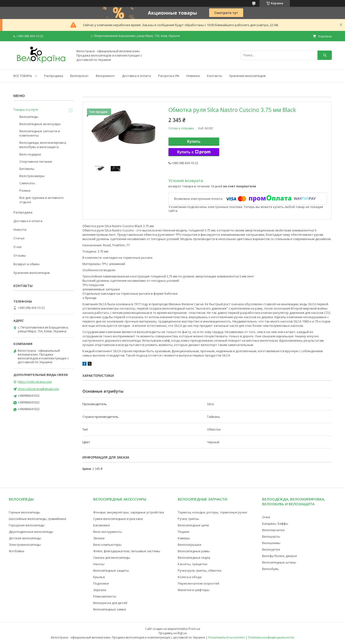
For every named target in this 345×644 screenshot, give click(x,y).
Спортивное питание (36, 161)
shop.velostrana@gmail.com (38, 389)
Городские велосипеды (27, 525)
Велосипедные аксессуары (40, 124)
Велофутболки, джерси (279, 556)
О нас (18, 247)
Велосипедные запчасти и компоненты (40, 133)
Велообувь (270, 569)
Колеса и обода (190, 577)
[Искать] (325, 55)
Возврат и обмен (26, 264)
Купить (194, 141)
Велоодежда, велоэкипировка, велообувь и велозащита (43, 145)
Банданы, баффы (275, 523)
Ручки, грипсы (188, 519)
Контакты (215, 76)
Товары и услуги (26, 109)
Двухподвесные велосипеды (31, 532)
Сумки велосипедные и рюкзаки (118, 519)
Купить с (194, 152)
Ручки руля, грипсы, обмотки (200, 570)
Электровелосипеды (25, 545)
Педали (184, 532)
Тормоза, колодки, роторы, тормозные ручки (212, 512)
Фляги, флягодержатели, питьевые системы (127, 551)
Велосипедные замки (110, 609)
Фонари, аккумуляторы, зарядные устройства (129, 512)
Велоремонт (105, 76)
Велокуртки (271, 549)
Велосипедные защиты (111, 570)
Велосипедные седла (194, 558)
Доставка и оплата (136, 76)
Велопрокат (79, 76)
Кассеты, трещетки (193, 564)
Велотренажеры (32, 176)
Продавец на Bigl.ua (173, 633)
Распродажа (54, 76)
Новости (20, 230)
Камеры (184, 538)
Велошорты (271, 536)
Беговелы (27, 169)
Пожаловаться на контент (227, 637)
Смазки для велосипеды (112, 558)
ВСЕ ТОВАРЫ (23, 76)
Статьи (19, 238)
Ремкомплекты (105, 596)
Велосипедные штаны (279, 562)
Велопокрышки (190, 545)
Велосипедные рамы (194, 551)
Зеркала (100, 590)
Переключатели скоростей (198, 583)
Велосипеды (29, 117)
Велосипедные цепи (193, 525)
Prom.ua (194, 629)
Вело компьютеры (107, 545)
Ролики (25, 190)
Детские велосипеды (25, 538)
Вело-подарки (30, 154)
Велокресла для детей (110, 603)
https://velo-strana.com (35, 382)
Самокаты (27, 183)
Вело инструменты (108, 532)
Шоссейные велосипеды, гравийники (37, 519)
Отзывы (20, 255)
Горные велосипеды (24, 512)
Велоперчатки (273, 530)
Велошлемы (271, 543)
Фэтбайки (17, 551)
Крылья (99, 577)
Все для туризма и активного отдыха (42, 200)
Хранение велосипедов (247, 76)
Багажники (101, 525)
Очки (266, 517)
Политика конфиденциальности (271, 637)
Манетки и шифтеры (194, 590)
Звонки (99, 538)
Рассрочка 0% (169, 76)
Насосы (99, 564)
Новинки (193, 76)
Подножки (101, 583)
